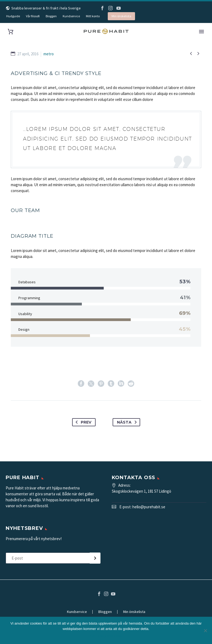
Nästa (128, 422)
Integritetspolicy (110, 636)
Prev (82, 422)
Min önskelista (121, 16)
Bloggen (51, 16)
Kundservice (71, 16)
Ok (92, 636)
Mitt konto (93, 16)
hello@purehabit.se (149, 507)
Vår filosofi (33, 16)
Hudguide (13, 16)
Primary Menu (201, 32)
